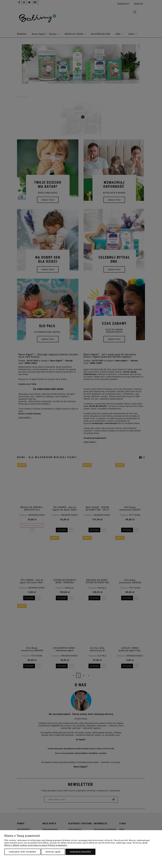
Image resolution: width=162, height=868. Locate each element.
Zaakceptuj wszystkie (80, 852)
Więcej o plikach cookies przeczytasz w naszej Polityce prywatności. (36, 845)
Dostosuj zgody (53, 852)
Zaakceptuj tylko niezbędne (22, 852)
